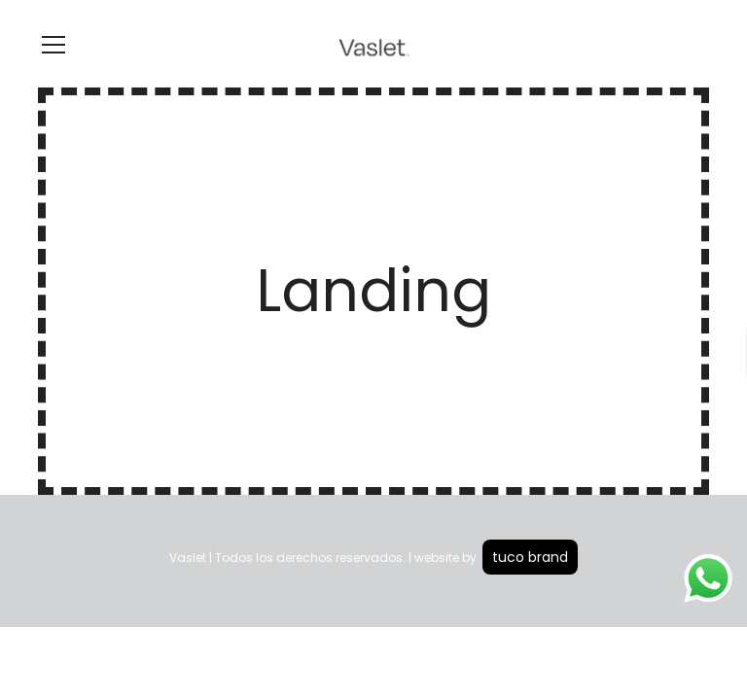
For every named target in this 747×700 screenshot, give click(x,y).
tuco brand (530, 557)
